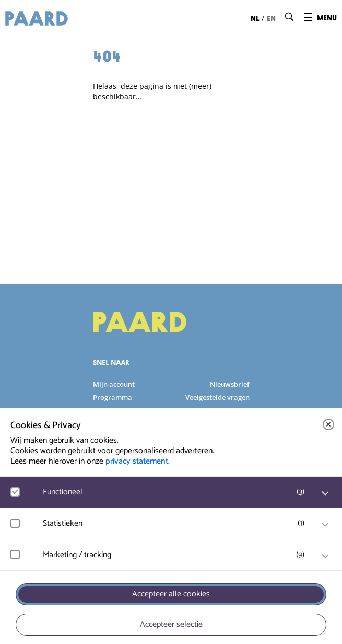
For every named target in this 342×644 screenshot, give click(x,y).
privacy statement (137, 461)
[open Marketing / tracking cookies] (325, 556)
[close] (328, 424)
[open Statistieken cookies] (325, 525)
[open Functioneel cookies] (325, 493)
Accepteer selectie (171, 624)
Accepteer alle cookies (171, 594)
